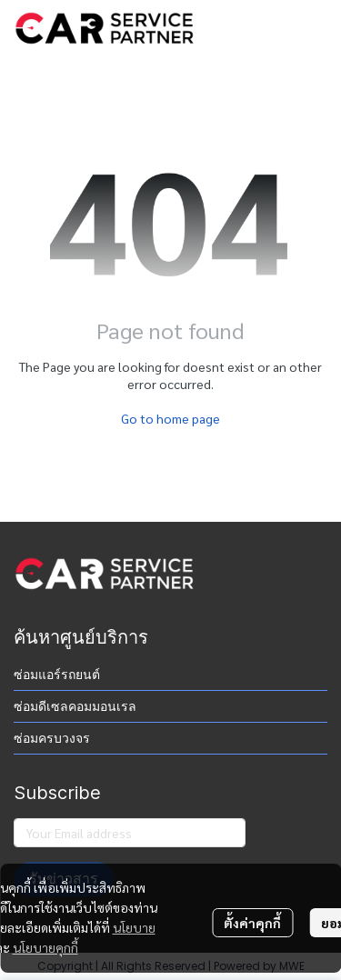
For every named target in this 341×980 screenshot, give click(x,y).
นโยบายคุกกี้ (45, 947)
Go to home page (170, 418)
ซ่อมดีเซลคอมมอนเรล (75, 706)
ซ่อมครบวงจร (52, 738)
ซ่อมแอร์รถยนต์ (57, 675)
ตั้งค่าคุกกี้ (252, 923)
